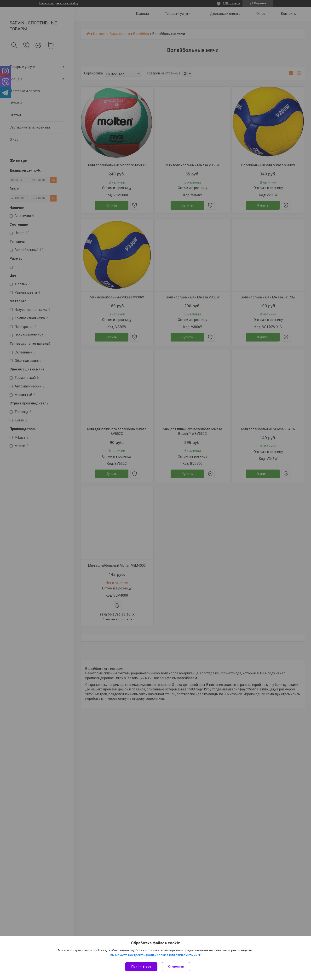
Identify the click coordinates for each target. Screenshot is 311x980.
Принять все (141, 966)
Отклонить (176, 966)
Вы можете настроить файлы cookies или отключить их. (154, 956)
